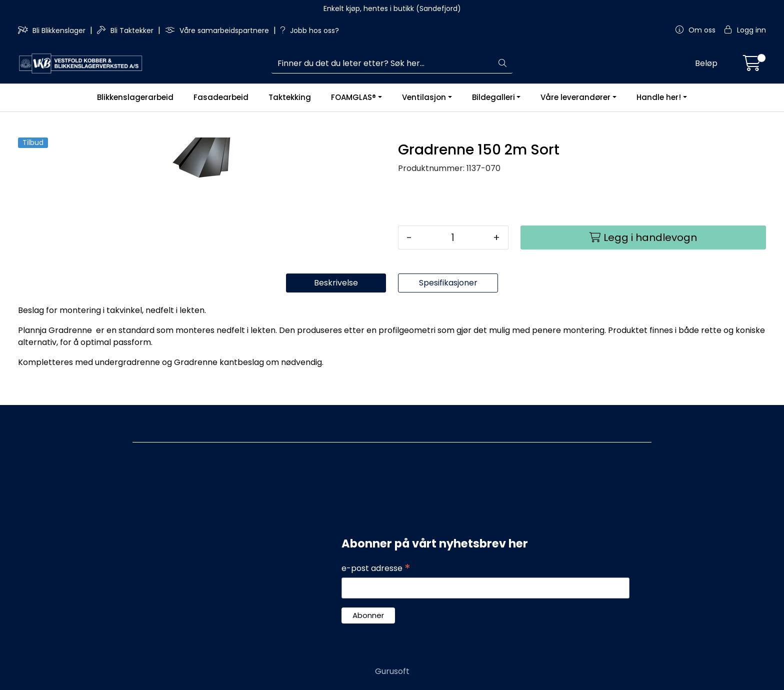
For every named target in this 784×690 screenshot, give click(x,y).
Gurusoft (392, 671)
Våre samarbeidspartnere (218, 30)
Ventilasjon (424, 97)
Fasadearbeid (221, 97)
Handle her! (659, 97)
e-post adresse (376, 568)
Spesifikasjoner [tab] (448, 283)
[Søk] (382, 63)
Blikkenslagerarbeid (135, 97)
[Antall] (452, 237)
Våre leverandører (575, 97)
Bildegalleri (493, 97)
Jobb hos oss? (310, 30)
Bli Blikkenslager (53, 30)
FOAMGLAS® (353, 97)
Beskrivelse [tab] (336, 283)
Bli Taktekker (126, 30)
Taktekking (290, 97)
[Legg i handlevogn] (643, 237)
